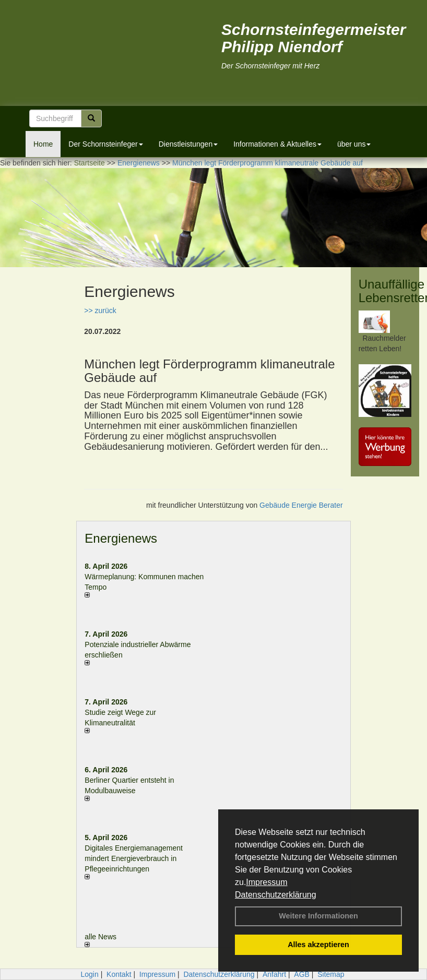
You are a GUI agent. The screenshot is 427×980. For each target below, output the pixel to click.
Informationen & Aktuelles (277, 144)
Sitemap (331, 974)
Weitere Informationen (318, 916)
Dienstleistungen (188, 144)
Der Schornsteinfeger (105, 144)
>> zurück (100, 310)
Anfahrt (274, 974)
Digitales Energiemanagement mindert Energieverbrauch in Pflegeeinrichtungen (134, 858)
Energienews (121, 538)
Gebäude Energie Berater (301, 505)
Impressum (266, 882)
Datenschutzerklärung (276, 895)
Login (89, 974)
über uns (354, 144)
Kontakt (119, 974)
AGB (302, 974)
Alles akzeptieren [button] (318, 945)
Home (43, 144)
